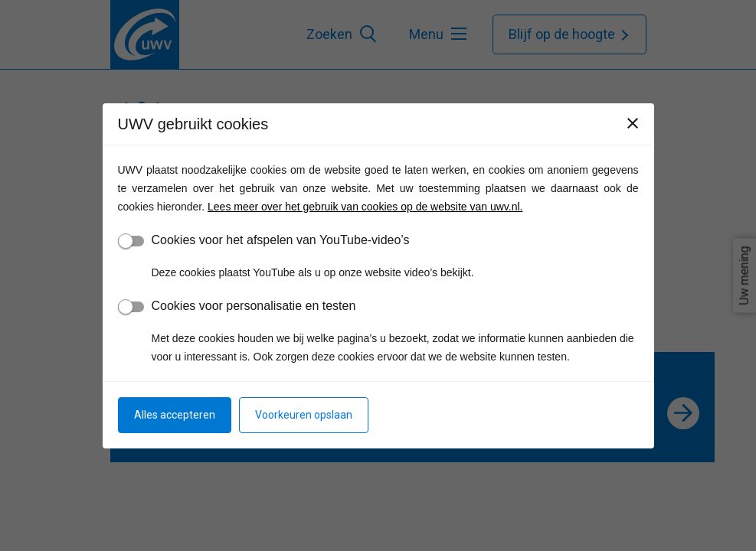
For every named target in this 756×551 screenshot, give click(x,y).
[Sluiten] (633, 123)
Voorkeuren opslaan (304, 415)
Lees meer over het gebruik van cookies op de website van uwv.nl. (365, 207)
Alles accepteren (175, 415)
